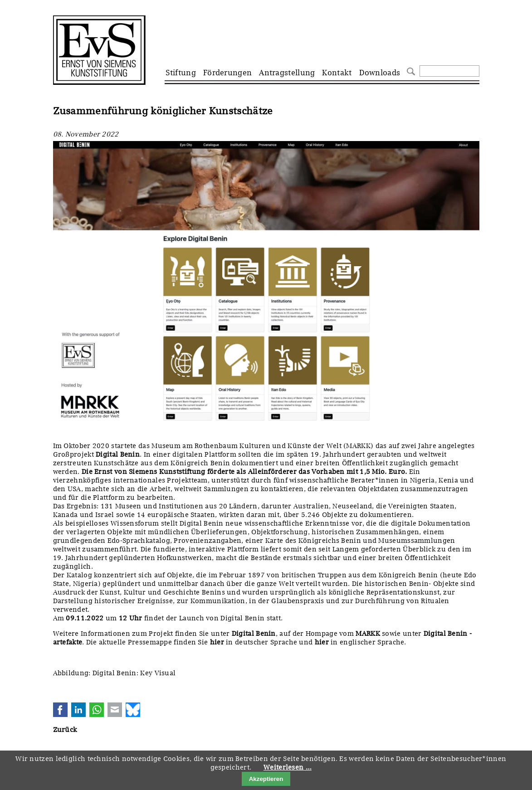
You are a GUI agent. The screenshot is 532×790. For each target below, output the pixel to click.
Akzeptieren (266, 779)
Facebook (60, 710)
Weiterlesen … (288, 767)
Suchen (410, 71)
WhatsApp (97, 710)
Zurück (65, 730)
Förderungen (227, 73)
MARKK (368, 634)
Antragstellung (287, 73)
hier (217, 642)
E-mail (115, 710)
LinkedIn (78, 710)
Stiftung (181, 73)
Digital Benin (254, 634)
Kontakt (337, 73)
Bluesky (133, 710)
